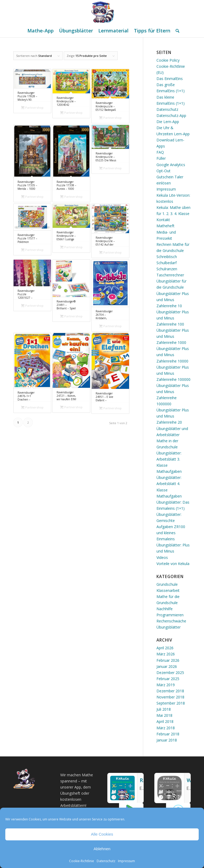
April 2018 (165, 721)
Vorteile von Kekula (173, 564)
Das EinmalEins (170, 79)
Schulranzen (167, 269)
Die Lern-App (168, 122)
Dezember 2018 (170, 691)
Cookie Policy (168, 60)
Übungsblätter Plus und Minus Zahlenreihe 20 (173, 416)
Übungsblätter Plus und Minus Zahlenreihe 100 (173, 318)
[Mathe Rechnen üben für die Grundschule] (102, 12)
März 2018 (166, 728)
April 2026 (165, 648)
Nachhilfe (165, 609)
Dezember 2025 (170, 673)
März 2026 (166, 654)
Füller (161, 158)
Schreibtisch (167, 257)
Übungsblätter (169, 627)
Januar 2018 (167, 740)
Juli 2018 (164, 709)
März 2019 (166, 685)
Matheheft (165, 226)
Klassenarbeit (168, 590)
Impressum (126, 861)
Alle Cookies (102, 834)
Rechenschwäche (171, 621)
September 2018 (171, 703)
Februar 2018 (168, 734)
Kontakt (163, 220)
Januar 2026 (167, 666)
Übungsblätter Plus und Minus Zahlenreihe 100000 (173, 373)
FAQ (160, 152)
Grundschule (167, 584)
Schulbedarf (167, 263)
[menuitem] (41, 31)
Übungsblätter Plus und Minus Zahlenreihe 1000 (173, 336)
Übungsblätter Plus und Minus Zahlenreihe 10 (173, 300)
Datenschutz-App (171, 115)
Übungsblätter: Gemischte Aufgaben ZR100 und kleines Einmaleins (171, 527)
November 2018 (170, 697)
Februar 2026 (168, 660)
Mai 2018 (164, 715)
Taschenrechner (170, 275)
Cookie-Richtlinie (82, 861)
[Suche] (176, 31)
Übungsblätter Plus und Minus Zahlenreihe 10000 (173, 355)
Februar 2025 (168, 679)
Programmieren (170, 615)
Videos (162, 557)
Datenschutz (106, 861)
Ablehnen (102, 849)
